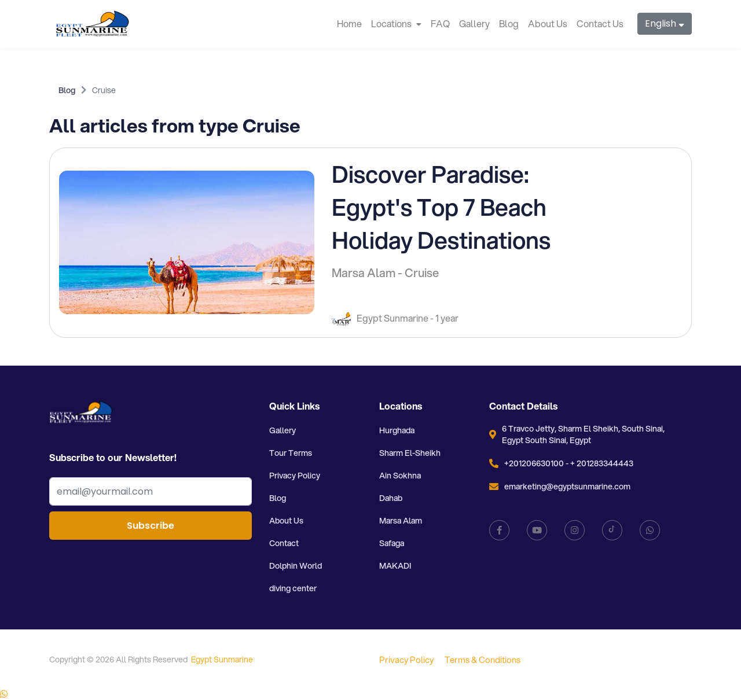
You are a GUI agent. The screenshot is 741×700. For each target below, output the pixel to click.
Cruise (104, 90)
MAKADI (395, 566)
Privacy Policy (295, 476)
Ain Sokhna (400, 476)
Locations (396, 23)
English (665, 23)
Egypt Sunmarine (222, 660)
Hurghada (397, 430)
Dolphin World (296, 566)
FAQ (440, 23)
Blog (509, 23)
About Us (548, 23)
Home (349, 23)
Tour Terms (291, 453)
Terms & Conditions (483, 660)
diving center (293, 588)
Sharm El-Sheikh (410, 453)
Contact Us (600, 23)
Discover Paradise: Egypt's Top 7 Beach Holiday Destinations (441, 207)
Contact (284, 543)
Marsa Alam (401, 521)
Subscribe (151, 526)
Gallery (474, 23)
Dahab (391, 498)
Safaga (392, 543)
